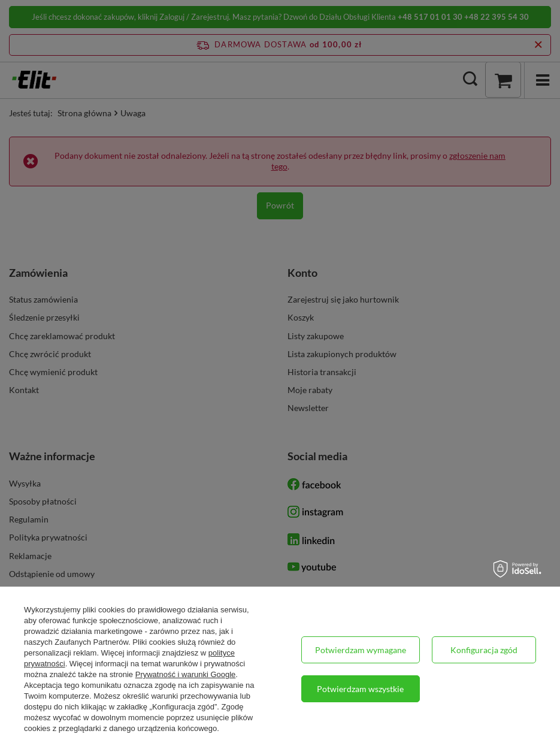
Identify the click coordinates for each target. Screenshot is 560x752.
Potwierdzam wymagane (361, 650)
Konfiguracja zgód (484, 650)
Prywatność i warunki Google (186, 674)
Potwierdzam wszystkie (360, 689)
